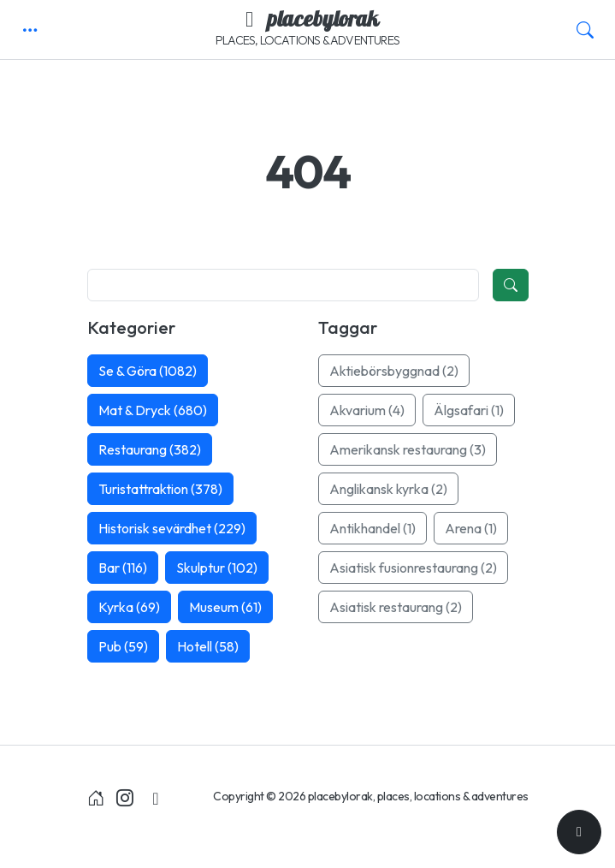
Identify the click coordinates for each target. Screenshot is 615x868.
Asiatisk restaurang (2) (396, 607)
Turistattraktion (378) (160, 489)
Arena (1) (471, 528)
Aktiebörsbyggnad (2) (394, 371)
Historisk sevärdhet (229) (172, 528)
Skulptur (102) (217, 568)
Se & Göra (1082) (148, 371)
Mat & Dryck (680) (153, 410)
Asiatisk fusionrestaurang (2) (413, 568)
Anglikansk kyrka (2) (388, 489)
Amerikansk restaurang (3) (408, 449)
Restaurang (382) (150, 449)
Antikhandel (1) (373, 528)
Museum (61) (225, 607)
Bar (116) (123, 568)
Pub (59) (123, 646)
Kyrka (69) (129, 607)
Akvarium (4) (367, 410)
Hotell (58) (208, 646)
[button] (30, 30)
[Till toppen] (579, 832)
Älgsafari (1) (469, 410)
